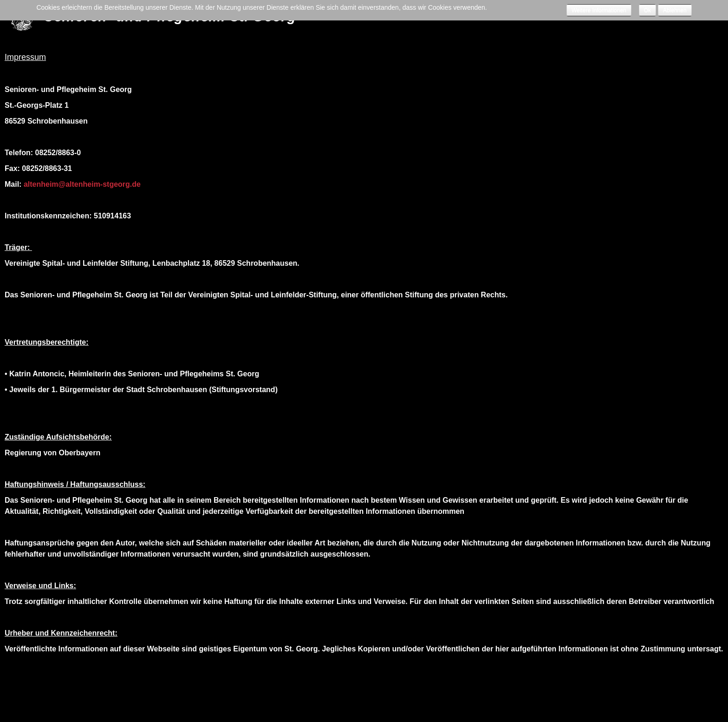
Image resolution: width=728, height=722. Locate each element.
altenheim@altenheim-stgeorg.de (82, 184)
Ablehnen (675, 10)
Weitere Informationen (599, 10)
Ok (647, 10)
